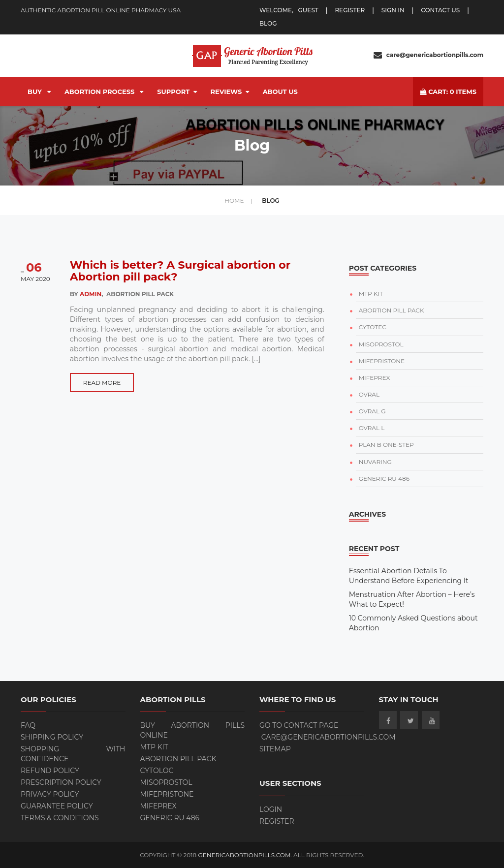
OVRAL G (372, 411)
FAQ (28, 725)
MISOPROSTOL (381, 344)
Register (277, 821)
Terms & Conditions (60, 818)
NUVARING (375, 462)
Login (271, 809)
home (238, 201)
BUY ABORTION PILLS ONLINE (193, 730)
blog (268, 23)
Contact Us (440, 10)
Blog (271, 201)
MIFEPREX (375, 378)
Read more (102, 383)
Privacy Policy (50, 794)
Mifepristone (167, 794)
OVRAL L (372, 428)
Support (177, 92)
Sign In (393, 10)
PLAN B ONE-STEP (386, 445)
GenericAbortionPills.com (244, 855)
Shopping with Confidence (73, 754)
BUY (39, 92)
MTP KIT (371, 294)
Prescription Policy (61, 782)
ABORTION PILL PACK (392, 310)
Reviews (230, 92)
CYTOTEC (373, 327)
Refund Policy (50, 771)
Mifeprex (158, 806)
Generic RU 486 (170, 818)
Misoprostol (166, 782)
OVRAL (369, 394)
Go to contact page (299, 725)
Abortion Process (104, 92)
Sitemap (275, 749)
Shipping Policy (52, 737)
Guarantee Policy (57, 806)
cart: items (448, 92)
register (350, 10)
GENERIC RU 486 (384, 479)
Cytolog (157, 771)
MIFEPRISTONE (382, 361)
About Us (280, 92)
